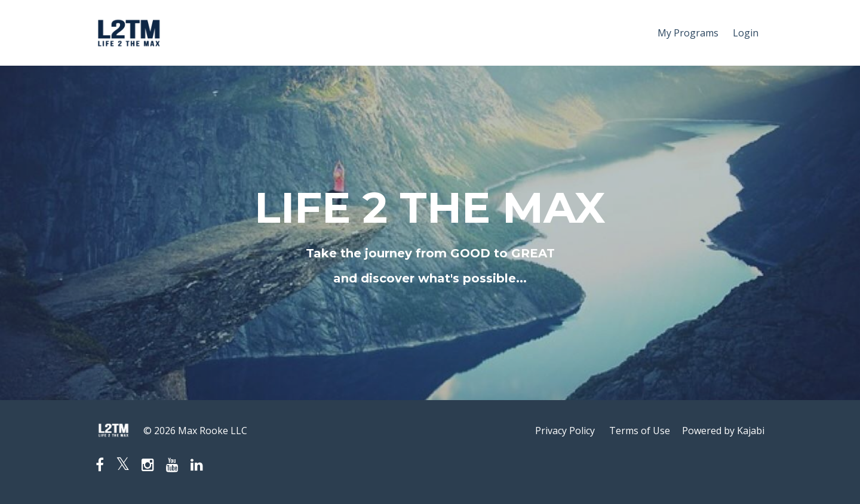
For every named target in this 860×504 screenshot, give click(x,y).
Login (746, 33)
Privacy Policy (565, 431)
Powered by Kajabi (723, 431)
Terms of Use (640, 431)
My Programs (688, 33)
